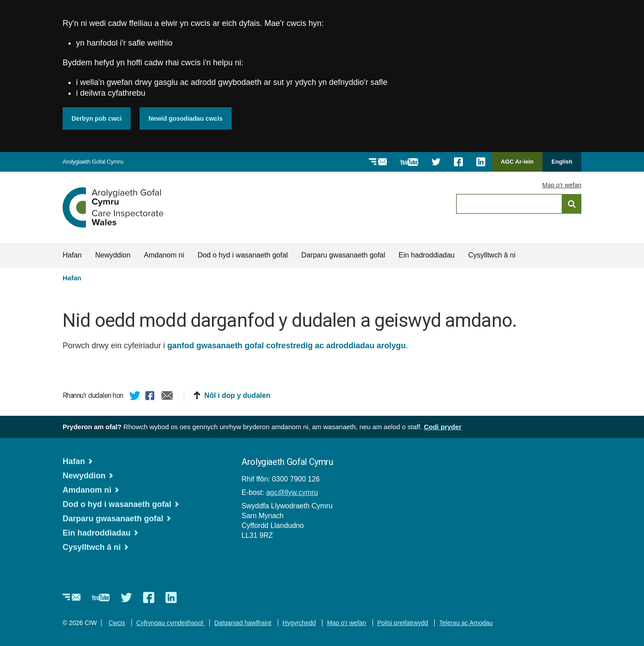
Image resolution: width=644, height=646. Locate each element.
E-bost (167, 397)
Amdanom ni (164, 255)
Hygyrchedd (299, 623)
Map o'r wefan (562, 185)
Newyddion (113, 255)
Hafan (72, 255)
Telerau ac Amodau (466, 623)
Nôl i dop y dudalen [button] (237, 395)
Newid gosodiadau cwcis (186, 118)
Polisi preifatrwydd (403, 623)
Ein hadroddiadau (426, 255)
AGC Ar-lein (520, 165)
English (562, 162)
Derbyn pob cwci (97, 118)
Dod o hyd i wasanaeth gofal (243, 255)
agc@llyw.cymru (292, 492)
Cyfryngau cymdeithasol (171, 623)
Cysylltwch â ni (492, 255)
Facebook (151, 397)
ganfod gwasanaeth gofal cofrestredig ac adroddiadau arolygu (286, 346)
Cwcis (117, 623)
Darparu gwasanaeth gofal (343, 255)
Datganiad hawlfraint (243, 623)
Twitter (135, 397)
